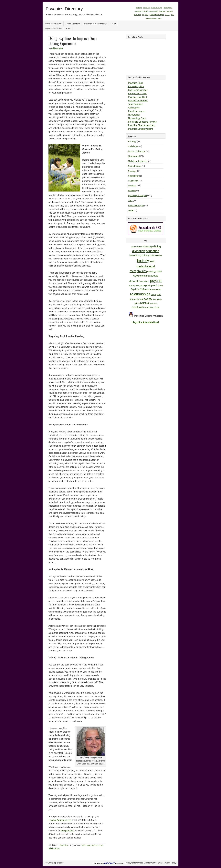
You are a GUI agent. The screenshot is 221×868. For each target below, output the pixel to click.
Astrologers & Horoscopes (96, 24)
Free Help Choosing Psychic (142, 122)
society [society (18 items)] (148, 299)
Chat (68, 29)
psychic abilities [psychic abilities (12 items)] (135, 285)
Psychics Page (136, 83)
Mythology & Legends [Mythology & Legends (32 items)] (142, 11)
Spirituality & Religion (137, 196)
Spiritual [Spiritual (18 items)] (145, 303)
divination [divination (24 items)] (139, 251)
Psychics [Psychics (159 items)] (145, 15)
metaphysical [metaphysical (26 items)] (146, 266)
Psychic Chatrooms (138, 101)
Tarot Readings (136, 104)
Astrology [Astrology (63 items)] (139, 8)
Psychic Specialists (53, 29)
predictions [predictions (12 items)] (145, 281)
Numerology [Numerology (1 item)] (170, 11)
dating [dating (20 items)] (157, 246)
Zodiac (131, 210)
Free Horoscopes (137, 111)
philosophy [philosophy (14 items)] (134, 281)
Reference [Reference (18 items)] (146, 289)
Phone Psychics (73, 24)
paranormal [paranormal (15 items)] (144, 276)
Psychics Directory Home (141, 129)
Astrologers (134, 108)
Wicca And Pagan (136, 205)
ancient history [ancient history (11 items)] (137, 247)
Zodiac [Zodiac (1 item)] (160, 18)
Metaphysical (134, 156)
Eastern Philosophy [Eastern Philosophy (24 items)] (157, 8)
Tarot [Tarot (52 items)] (172, 15)
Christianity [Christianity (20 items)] (146, 8)
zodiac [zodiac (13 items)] (157, 307)
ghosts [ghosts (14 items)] (151, 255)
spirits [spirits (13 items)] (137, 303)
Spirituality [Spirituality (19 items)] (138, 307)
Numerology (134, 115)
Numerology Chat (137, 118)
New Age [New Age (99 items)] (162, 11)
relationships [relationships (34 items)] (140, 294)
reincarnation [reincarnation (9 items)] (157, 290)
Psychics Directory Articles (141, 125)
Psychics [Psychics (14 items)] (135, 289)
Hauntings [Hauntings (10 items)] (158, 255)
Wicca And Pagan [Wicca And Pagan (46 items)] (152, 18)
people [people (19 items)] (154, 276)
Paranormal (133, 181)
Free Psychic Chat (137, 94)
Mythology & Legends (138, 161)
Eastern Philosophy (137, 151)
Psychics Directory (64, 9)
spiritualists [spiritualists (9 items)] (154, 303)
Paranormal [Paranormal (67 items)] (137, 15)
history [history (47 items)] (143, 260)
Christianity (133, 146)
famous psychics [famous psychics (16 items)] (138, 255)
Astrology (132, 141)
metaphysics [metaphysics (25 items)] (138, 271)
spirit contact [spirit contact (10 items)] (157, 299)
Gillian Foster (57, 48)
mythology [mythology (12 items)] (152, 272)
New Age (132, 171)
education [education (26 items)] (152, 251)
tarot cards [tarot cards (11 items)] (149, 307)
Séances (132, 191)
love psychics (67, 831)
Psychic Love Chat (137, 97)
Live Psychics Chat (138, 90)
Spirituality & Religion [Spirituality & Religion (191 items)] (157, 15)
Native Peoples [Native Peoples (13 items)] (154, 11)
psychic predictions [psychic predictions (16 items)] (153, 285)
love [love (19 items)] (152, 261)
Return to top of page (54, 863)
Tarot (114, 24)
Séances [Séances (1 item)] (167, 15)
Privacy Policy (170, 863)
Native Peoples (135, 166)
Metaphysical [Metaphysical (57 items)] (168, 8)
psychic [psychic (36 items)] (156, 281)
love (84, 845)
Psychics (64, 845)
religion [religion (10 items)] (154, 295)
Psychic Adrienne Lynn (60, 820)
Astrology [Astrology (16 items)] (148, 247)
